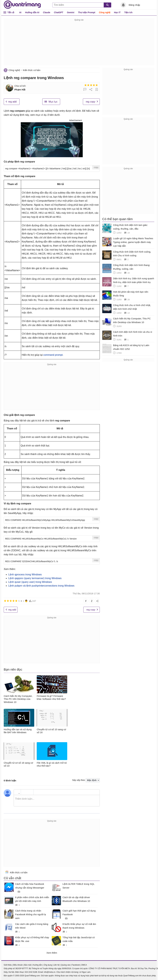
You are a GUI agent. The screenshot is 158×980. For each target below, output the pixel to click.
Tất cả (11, 12)
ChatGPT (59, 12)
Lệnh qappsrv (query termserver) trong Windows (35, 578)
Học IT (117, 12)
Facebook (76, 965)
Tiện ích (128, 12)
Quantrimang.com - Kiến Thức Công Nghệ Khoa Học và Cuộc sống (22, 5)
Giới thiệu (8, 965)
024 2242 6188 (31, 972)
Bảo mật (28, 965)
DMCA (84, 965)
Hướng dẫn (37, 965)
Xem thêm (52, 953)
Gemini (71, 12)
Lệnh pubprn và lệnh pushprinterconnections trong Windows (41, 586)
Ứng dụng (48, 965)
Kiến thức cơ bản (32, 70)
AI (20, 12)
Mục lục (53, 102)
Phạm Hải (20, 90)
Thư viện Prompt (87, 12)
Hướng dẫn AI (32, 12)
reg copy (91, 102)
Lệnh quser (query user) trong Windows (30, 582)
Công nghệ (105, 12)
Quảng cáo (66, 965)
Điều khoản (18, 965)
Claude (47, 12)
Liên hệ (56, 965)
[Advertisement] (79, 43)
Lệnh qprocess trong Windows (25, 575)
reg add (12, 102)
